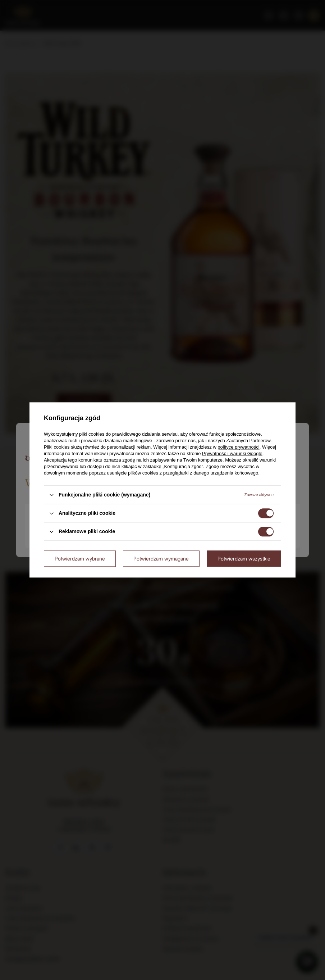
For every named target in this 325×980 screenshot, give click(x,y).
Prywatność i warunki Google (232, 453)
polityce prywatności (238, 447)
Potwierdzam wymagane (161, 559)
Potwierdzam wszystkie (244, 559)
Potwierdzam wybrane (80, 559)
